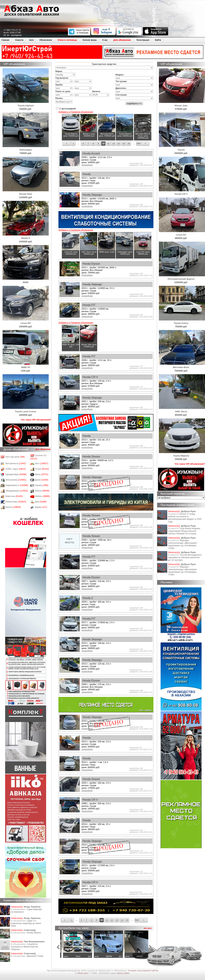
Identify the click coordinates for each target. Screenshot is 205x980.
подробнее (87, 165)
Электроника (16, 480)
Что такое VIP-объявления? (36, 420)
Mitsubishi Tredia (35, 956)
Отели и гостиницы (67, 40)
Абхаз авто (83, 973)
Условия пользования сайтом (143, 971)
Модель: (120, 75)
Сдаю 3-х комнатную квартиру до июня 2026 (26, 923)
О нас (105, 40)
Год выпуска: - (73, 80)
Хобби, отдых (16, 469)
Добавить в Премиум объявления (76, 112)
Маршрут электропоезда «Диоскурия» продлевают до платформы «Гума (183, 544)
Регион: (64, 100)
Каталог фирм (90, 40)
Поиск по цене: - (73, 93)
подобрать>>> (134, 103)
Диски (42, 480)
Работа (42, 491)
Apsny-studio (123, 973)
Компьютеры (16, 502)
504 (139, 144)
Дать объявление (122, 40)
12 (114, 144)
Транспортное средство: (104, 64)
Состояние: (121, 95)
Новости (19, 40)
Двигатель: (121, 88)
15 (129, 144)
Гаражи (42, 485)
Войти (158, 40)
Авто (31, 40)
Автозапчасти (16, 463)
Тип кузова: (121, 81)
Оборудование (17, 491)
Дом (41, 502)
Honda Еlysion (34, 933)
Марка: (65, 73)
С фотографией (66, 109)
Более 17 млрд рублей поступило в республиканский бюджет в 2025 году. (185, 518)
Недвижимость (17, 485)
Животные (14, 496)
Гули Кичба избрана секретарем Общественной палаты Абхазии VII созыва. (184, 531)
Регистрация (143, 40)
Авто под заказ (15, 457)
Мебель (43, 496)
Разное (13, 507)
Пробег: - (73, 87)
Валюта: (101, 93)
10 (103, 144)
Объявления (46, 40)
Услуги (42, 469)
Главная (5, 40)
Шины (42, 474)
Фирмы (41, 507)
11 (108, 144)
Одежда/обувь (16, 474)
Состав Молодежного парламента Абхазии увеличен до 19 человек (185, 557)
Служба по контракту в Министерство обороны (25, 947)
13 (118, 144)
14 (124, 144)
